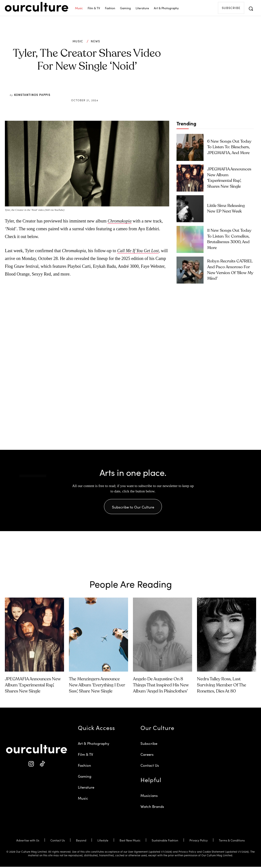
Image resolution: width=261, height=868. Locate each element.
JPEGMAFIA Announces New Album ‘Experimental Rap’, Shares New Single (229, 178)
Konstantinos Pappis (32, 95)
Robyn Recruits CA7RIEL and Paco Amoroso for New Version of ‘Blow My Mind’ (229, 270)
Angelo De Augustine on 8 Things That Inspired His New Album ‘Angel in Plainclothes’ (161, 686)
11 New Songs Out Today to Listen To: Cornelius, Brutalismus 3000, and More (229, 239)
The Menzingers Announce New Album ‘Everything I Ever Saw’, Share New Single (97, 686)
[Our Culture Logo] (37, 7)
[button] (251, 9)
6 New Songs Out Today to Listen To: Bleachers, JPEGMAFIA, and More (227, 147)
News (95, 41)
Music (78, 41)
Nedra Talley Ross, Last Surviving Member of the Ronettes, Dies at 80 (222, 686)
